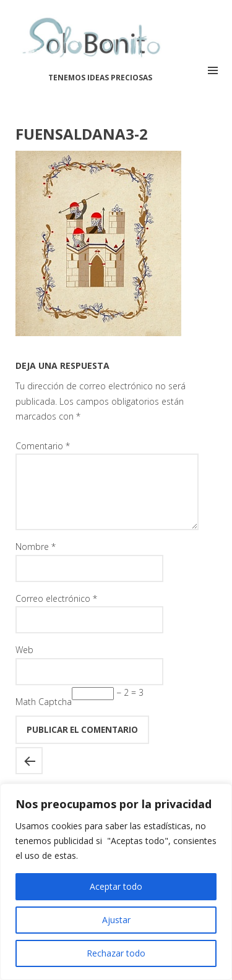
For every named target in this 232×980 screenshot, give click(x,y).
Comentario (43, 446)
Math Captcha (44, 716)
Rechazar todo (116, 953)
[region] (116, 882)
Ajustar (116, 920)
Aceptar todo (116, 886)
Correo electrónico (56, 613)
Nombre (36, 561)
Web (24, 665)
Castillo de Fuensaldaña (29, 775)
